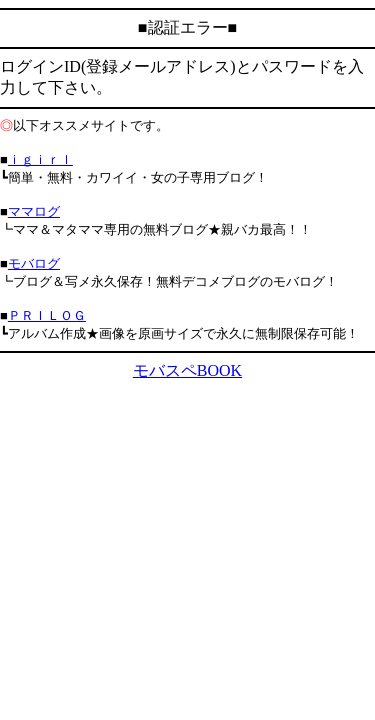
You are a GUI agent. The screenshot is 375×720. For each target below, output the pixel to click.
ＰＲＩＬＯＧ (47, 315)
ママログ (34, 211)
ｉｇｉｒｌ (40, 159)
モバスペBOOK (187, 370)
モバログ (34, 263)
